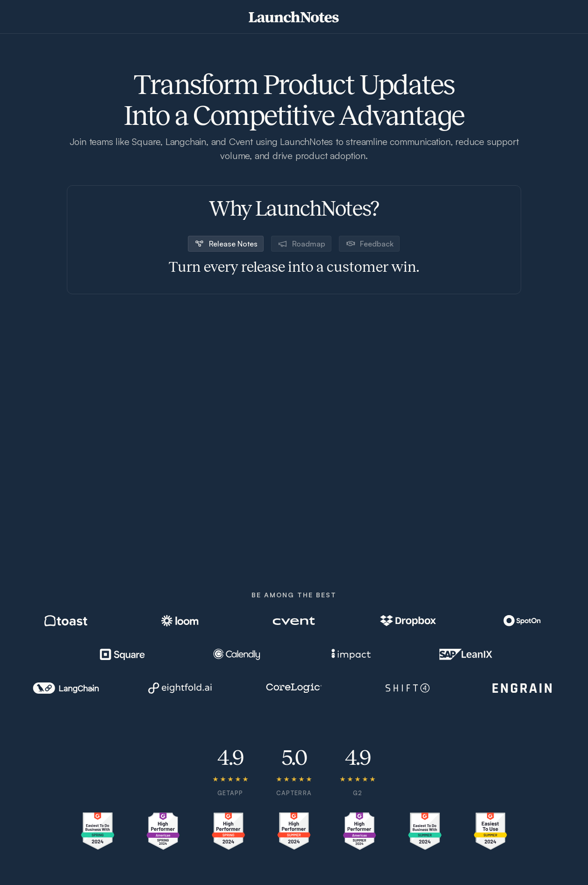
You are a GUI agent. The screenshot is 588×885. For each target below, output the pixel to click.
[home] (294, 17)
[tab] (226, 244)
